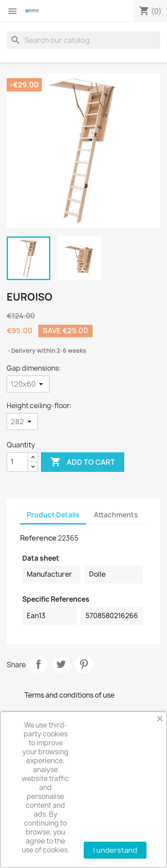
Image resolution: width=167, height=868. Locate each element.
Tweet (61, 664)
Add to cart (83, 462)
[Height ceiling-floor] (22, 422)
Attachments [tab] (116, 515)
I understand (115, 850)
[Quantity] (17, 462)
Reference (38, 538)
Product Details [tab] (53, 515)
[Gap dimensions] (28, 384)
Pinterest (84, 664)
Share (38, 664)
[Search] (83, 40)
